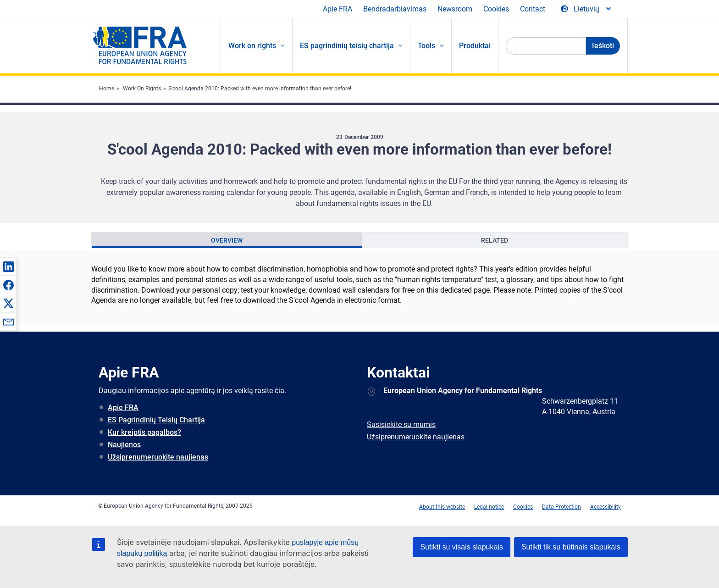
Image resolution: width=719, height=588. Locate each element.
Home (107, 89)
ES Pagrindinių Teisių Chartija (156, 420)
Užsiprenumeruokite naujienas (158, 457)
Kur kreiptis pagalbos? (144, 432)
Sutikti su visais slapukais (462, 547)
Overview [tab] (227, 240)
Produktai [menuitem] (475, 46)
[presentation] (227, 240)
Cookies (496, 9)
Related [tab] (495, 240)
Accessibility (606, 507)
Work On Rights (142, 89)
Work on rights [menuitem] (252, 46)
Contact (533, 9)
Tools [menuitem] (426, 46)
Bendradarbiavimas (395, 9)
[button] (8, 266)
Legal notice (489, 507)
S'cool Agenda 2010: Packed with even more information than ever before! (260, 89)
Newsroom (455, 9)
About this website (442, 507)
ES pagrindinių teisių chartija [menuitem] (347, 46)
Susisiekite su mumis (401, 424)
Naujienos (124, 445)
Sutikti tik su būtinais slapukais (571, 547)
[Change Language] (586, 9)
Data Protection (561, 507)
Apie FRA (337, 9)
